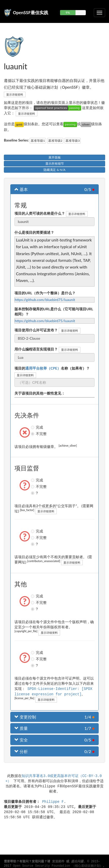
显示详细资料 (15, 94)
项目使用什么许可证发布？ (36, 330)
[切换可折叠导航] (99, 13)
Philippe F (53, 801)
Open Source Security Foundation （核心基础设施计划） (58, 866)
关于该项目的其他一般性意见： (40, 393)
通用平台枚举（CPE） (43, 368)
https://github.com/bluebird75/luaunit (45, 300)
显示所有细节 (55, 164)
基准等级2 (55, 141)
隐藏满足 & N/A (54, 170)
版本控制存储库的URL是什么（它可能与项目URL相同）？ (54, 311)
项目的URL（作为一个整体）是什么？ (45, 293)
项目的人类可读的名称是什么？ (40, 213)
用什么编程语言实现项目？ (36, 349)
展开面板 (55, 157)
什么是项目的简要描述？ (34, 232)
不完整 (33, 434)
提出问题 (77, 862)
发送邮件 (58, 862)
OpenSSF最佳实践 (31, 12)
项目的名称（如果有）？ (52, 368)
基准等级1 (38, 141)
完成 (33, 427)
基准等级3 (73, 141)
